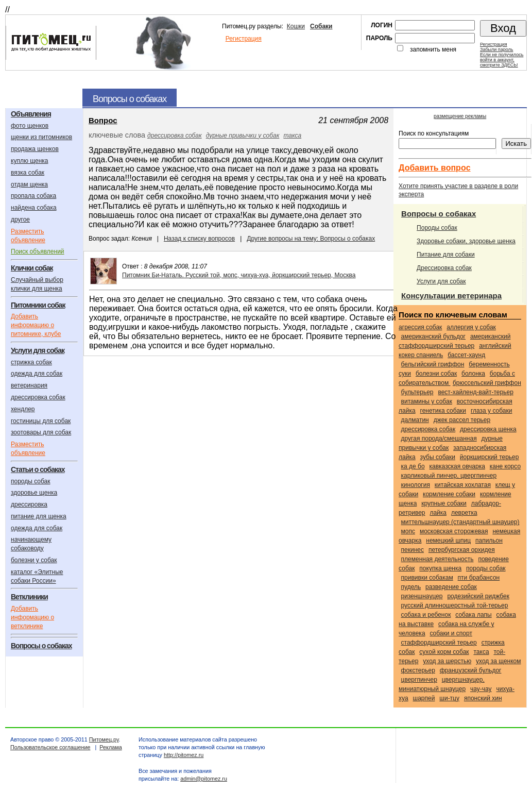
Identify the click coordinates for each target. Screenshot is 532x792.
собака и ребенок (426, 615)
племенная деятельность (437, 559)
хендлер (23, 409)
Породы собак (437, 228)
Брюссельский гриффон (487, 383)
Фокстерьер (418, 670)
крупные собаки (444, 503)
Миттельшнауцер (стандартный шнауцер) (460, 522)
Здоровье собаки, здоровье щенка (466, 241)
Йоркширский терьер (490, 457)
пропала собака (33, 196)
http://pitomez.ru (184, 755)
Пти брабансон (479, 578)
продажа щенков (35, 149)
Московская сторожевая (454, 531)
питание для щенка (39, 516)
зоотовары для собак (41, 432)
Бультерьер (417, 392)
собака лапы (473, 615)
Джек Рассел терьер (462, 420)
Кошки (296, 26)
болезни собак (436, 374)
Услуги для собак (441, 281)
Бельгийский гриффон (433, 364)
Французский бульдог (471, 670)
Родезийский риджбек (478, 596)
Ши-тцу (449, 698)
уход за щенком (498, 661)
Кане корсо (505, 466)
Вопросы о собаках (439, 214)
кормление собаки (449, 494)
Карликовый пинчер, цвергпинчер (449, 476)
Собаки (321, 26)
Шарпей (424, 698)
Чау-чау (481, 689)
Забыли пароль (496, 49)
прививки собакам (427, 578)
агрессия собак (420, 327)
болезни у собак (34, 560)
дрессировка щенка (488, 429)
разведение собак (451, 587)
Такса (292, 136)
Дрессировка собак (444, 268)
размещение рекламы (460, 116)
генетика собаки (443, 411)
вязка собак (28, 173)
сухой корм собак (444, 652)
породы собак (31, 481)
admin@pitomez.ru (204, 779)
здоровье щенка (34, 493)
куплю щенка (29, 161)
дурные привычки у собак (243, 136)
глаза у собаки (492, 411)
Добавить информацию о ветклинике (32, 617)
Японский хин (483, 698)
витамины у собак (427, 401)
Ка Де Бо (413, 466)
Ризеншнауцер (422, 596)
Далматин (415, 420)
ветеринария (29, 385)
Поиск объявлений (38, 251)
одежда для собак (37, 374)
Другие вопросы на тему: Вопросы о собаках (311, 239)
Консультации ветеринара (451, 296)
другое (20, 220)
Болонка (473, 374)
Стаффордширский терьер (439, 643)
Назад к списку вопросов (199, 239)
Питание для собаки (446, 255)
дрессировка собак (38, 397)
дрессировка (29, 504)
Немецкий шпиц (448, 541)
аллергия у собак (471, 327)
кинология (416, 485)
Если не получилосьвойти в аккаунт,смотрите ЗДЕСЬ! (502, 60)
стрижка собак (31, 362)
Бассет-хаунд (466, 355)
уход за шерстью (447, 661)
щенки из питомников (41, 137)
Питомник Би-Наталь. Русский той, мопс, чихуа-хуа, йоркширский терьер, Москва (239, 275)
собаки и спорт (451, 633)
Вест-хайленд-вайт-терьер (475, 392)
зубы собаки (438, 457)
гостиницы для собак (41, 421)
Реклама (110, 747)
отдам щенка (29, 184)
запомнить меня (433, 49)
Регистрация (244, 39)
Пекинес (413, 550)
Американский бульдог (433, 336)
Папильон (489, 541)
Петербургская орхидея (462, 550)
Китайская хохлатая (463, 485)
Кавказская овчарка (457, 466)
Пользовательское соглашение (50, 747)
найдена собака (34, 208)
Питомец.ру (104, 739)
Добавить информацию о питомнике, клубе (36, 325)
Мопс (408, 531)
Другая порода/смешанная (439, 439)
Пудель (411, 587)
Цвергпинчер (419, 680)
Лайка (438, 513)
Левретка (464, 513)
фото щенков (30, 126)
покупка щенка (440, 568)
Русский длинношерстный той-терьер (455, 605)
